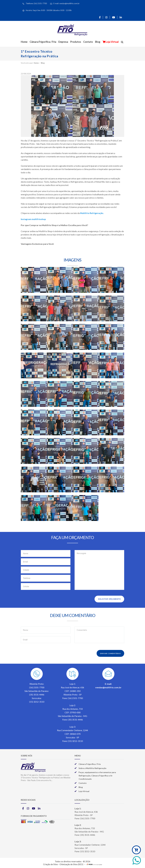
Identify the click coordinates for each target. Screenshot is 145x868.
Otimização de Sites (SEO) (71, 864)
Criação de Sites (51, 864)
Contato (88, 42)
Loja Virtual (112, 42)
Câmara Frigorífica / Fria (43, 42)
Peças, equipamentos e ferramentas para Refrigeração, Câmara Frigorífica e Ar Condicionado (97, 776)
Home (24, 42)
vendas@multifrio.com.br (108, 687)
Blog (98, 42)
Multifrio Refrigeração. (92, 213)
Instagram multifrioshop (33, 219)
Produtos (76, 42)
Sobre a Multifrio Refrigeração (92, 768)
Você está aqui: (27, 63)
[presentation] (42, 598)
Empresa (63, 42)
